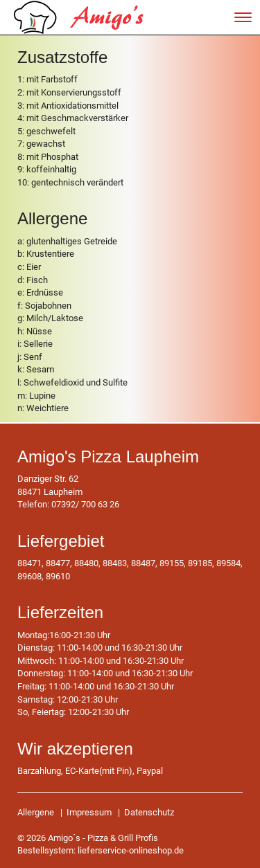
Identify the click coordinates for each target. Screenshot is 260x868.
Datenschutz (149, 812)
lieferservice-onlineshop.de (131, 850)
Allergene (36, 812)
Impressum (89, 812)
